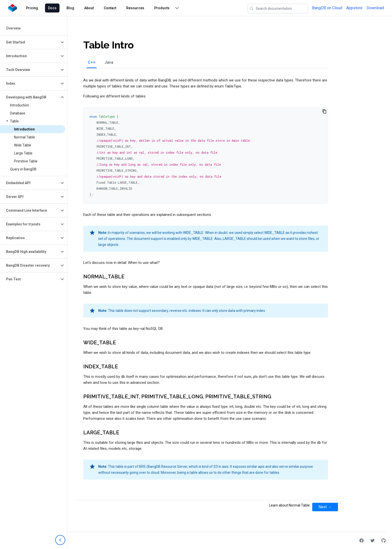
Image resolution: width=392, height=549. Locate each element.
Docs (52, 8)
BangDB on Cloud (327, 8)
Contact (110, 8)
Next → (325, 507)
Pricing (32, 8)
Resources (135, 8)
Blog (70, 8)
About (89, 8)
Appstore (354, 8)
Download (375, 8)
